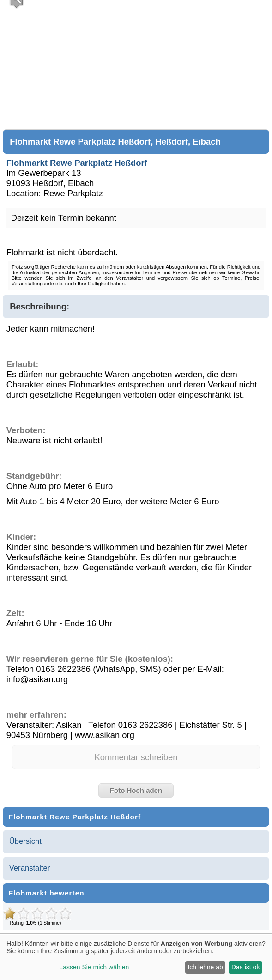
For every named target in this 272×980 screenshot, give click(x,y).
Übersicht (25, 841)
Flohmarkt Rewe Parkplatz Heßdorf (77, 163)
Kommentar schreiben (136, 757)
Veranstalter (30, 868)
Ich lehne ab (205, 967)
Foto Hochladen (136, 790)
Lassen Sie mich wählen (94, 967)
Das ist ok (245, 967)
